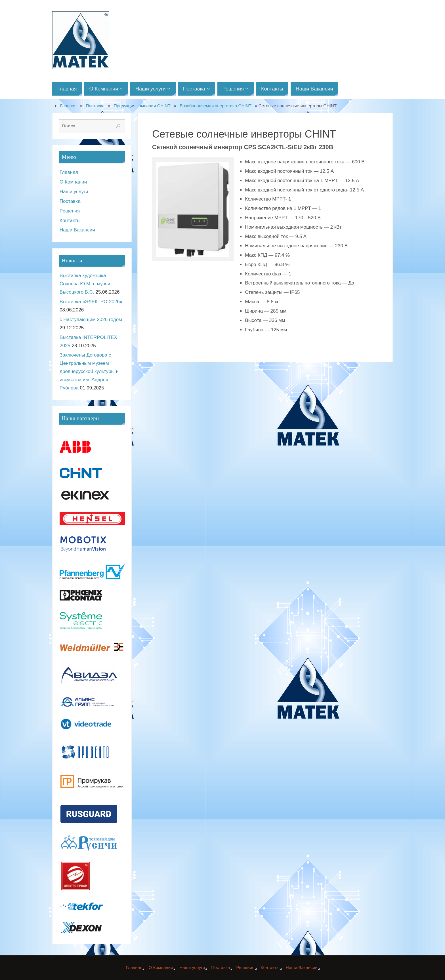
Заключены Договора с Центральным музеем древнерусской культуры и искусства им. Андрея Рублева (89, 371)
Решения (70, 211)
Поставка (95, 106)
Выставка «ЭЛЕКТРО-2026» (91, 302)
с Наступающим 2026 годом (91, 320)
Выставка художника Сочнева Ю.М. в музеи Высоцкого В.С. (85, 284)
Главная (68, 106)
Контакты (70, 221)
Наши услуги (74, 192)
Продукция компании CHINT (142, 106)
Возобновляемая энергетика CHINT (216, 106)
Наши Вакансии (77, 230)
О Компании (73, 182)
